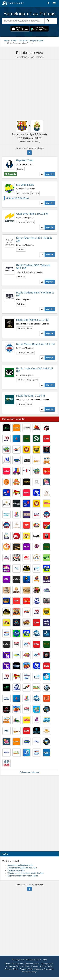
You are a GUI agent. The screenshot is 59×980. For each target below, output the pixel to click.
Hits (19, 193)
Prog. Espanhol (33, 380)
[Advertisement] (28, 90)
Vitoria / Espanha (23, 300)
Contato (34, 966)
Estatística (25, 966)
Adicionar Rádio (11, 969)
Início (6, 40)
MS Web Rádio (25, 185)
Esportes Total (25, 160)
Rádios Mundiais (32, 964)
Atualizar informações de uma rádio (22, 868)
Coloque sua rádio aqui (30, 772)
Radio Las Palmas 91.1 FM (32, 320)
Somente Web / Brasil (25, 164)
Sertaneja (26, 193)
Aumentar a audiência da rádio (20, 865)
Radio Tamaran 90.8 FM (31, 396)
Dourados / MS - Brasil (26, 189)
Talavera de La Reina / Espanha (29, 272)
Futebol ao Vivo (12, 966)
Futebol (14, 40)
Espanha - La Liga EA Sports (32, 40)
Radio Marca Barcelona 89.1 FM (35, 344)
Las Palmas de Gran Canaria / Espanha (33, 324)
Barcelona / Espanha (25, 218)
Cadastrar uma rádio (16, 870)
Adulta (30, 328)
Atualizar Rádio (26, 969)
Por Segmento (47, 964)
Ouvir (50, 174)
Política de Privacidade (44, 969)
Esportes (20, 169)
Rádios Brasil (18, 964)
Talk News (21, 222)
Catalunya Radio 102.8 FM (32, 214)
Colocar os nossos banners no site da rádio (25, 873)
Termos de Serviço (29, 972)
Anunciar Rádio (46, 966)
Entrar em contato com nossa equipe (23, 876)
